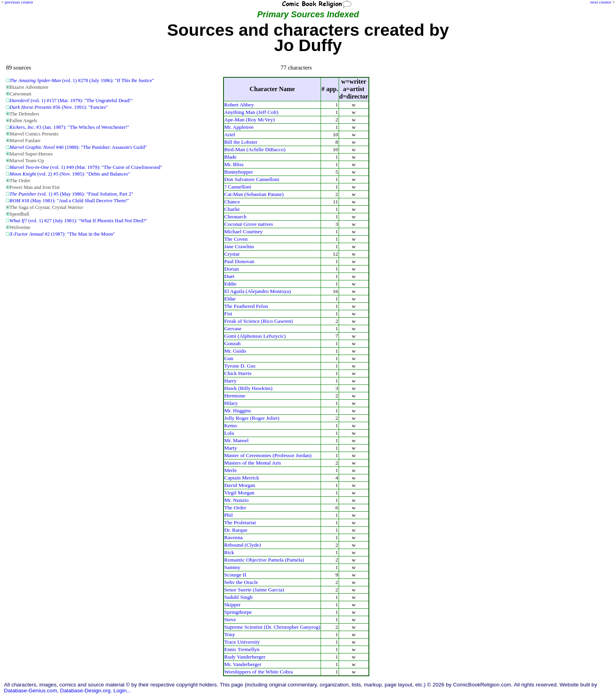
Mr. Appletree (239, 127)
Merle (231, 470)
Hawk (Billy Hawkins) (248, 388)
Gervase (233, 328)
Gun (229, 358)
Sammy (232, 567)
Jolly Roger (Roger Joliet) (252, 418)
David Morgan (240, 485)
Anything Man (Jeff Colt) (251, 112)
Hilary (231, 403)
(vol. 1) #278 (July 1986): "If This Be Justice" (82, 81)
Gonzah (233, 343)
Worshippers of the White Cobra (259, 672)
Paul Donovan (239, 261)
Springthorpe (238, 612)
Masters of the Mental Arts (253, 463)
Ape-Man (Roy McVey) (250, 120)
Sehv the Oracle (241, 582)
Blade (230, 157)
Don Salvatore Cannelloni (252, 179)
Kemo (231, 425)
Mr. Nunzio (236, 500)
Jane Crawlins (239, 246)
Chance (232, 202)
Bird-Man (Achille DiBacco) (255, 149)
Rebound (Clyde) (243, 545)
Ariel (230, 134)
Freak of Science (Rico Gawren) (258, 321)
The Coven (236, 239)
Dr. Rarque (236, 530)
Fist (228, 314)
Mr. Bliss (234, 164)
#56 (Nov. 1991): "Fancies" (59, 107)
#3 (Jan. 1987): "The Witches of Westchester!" (69, 127)
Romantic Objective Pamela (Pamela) (264, 560)
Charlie (232, 209)
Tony (230, 634)
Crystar (232, 254)
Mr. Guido (235, 351)
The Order (235, 508)
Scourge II (235, 575)
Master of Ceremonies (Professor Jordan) (268, 455)
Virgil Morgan (239, 493)
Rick (229, 552)
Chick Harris (238, 373)
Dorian (232, 269)
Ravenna (234, 537)
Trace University (242, 642)
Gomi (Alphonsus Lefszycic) (255, 336)
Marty (231, 448)
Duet (229, 276)
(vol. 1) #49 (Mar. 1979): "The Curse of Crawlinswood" (86, 167)
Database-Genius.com (30, 691)
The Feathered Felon (246, 306)
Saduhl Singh (238, 597)
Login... (122, 691)
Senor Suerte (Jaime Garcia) (254, 590)
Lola (229, 433)
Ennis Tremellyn (242, 649)
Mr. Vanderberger (243, 664)
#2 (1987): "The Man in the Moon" (62, 234)
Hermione (235, 396)
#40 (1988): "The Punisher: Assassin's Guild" (78, 147)
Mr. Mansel (236, 440)
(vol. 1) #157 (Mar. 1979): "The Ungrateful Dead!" (71, 101)
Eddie (230, 284)
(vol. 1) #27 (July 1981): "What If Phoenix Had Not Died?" (78, 221)
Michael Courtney (244, 231)
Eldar (230, 299)
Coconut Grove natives (249, 224)
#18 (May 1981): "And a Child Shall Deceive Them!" (69, 201)
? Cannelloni (238, 187)
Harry (230, 381)
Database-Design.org (85, 691)
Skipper (233, 605)
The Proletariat (240, 522)
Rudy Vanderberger (245, 657)
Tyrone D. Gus (240, 366)
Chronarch (236, 217)
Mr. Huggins (238, 411)
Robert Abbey (239, 105)
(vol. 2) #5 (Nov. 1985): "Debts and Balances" (70, 174)
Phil (229, 515)
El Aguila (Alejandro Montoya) (258, 291)
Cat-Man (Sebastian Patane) (254, 194)
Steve (230, 619)
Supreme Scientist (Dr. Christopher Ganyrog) (272, 627)
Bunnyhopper (239, 172)
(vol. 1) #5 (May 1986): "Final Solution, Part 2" (71, 194)
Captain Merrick (242, 478)
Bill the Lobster (241, 142)
